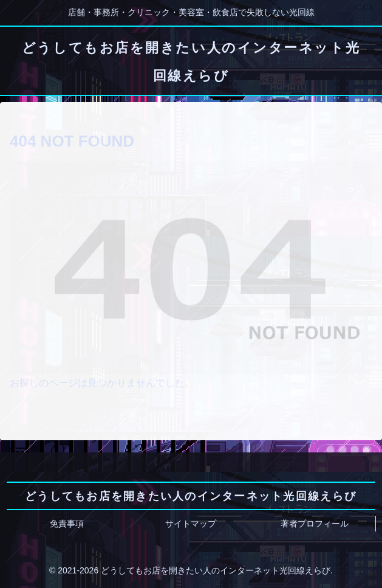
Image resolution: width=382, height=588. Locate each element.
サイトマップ (191, 524)
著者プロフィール (315, 524)
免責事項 (67, 524)
